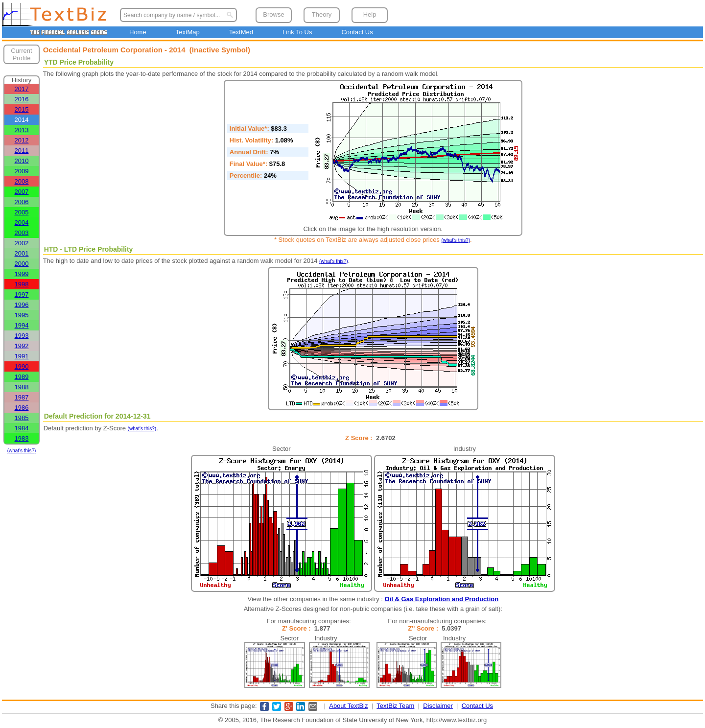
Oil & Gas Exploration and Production (442, 599)
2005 (22, 212)
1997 (22, 294)
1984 (22, 428)
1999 (22, 274)
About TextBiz (348, 706)
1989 (22, 377)
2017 (22, 89)
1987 (22, 397)
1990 (22, 366)
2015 (22, 109)
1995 (22, 315)
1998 (22, 284)
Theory (322, 14)
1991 (22, 356)
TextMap (188, 32)
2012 (22, 140)
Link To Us (297, 32)
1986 (22, 408)
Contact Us (357, 32)
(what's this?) (22, 451)
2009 (22, 171)
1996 (22, 305)
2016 (22, 99)
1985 (22, 418)
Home (138, 32)
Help (370, 14)
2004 (22, 223)
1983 (22, 438)
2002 (22, 243)
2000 (22, 264)
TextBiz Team (395, 706)
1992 (22, 346)
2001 (22, 253)
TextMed (241, 32)
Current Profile (21, 54)
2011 (22, 151)
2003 (22, 233)
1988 (22, 387)
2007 (22, 192)
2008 (22, 181)
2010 (22, 161)
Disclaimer (438, 706)
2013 (22, 130)
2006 (22, 202)
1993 (22, 336)
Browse (273, 14)
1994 (22, 325)
